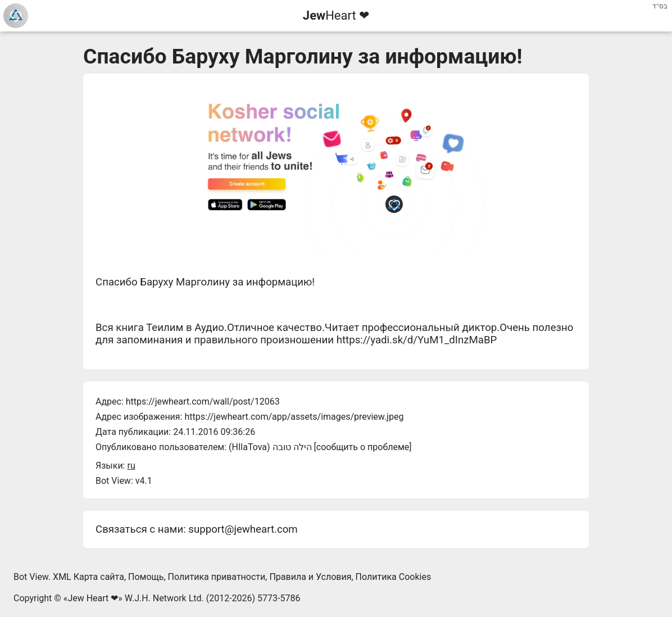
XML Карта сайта (88, 577)
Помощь (146, 577)
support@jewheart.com (243, 529)
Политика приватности (217, 577)
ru (131, 466)
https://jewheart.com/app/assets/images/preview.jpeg (294, 417)
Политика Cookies (394, 577)
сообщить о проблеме (363, 447)
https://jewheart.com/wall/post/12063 (203, 401)
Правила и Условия (310, 577)
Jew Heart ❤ (93, 598)
